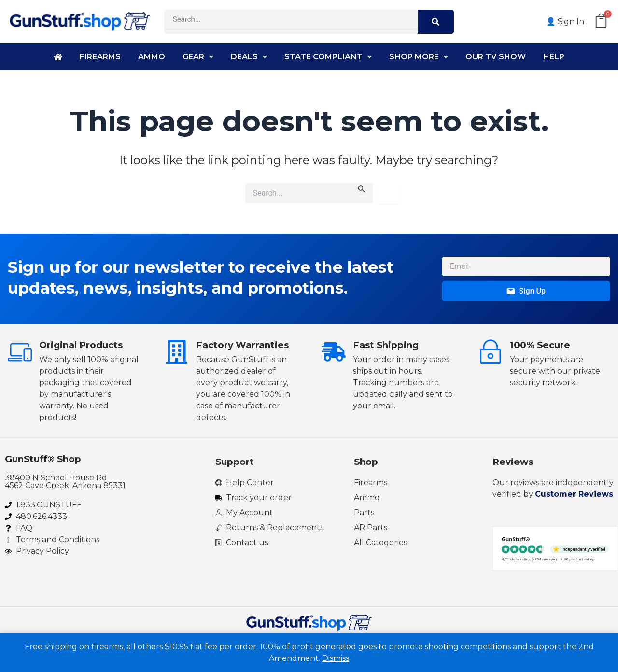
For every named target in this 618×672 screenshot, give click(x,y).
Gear (198, 57)
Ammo (152, 57)
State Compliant (328, 57)
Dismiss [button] (336, 658)
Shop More (419, 57)
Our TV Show (496, 57)
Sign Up (526, 291)
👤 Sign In (565, 21)
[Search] (436, 22)
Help (554, 57)
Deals (249, 57)
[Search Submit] (362, 189)
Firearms (100, 57)
